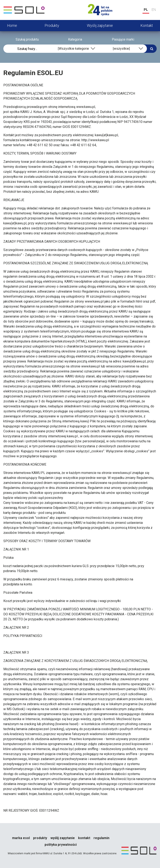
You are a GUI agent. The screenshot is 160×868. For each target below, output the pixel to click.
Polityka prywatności (61, 845)
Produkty (52, 25)
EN (154, 10)
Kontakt (147, 25)
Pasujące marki (123, 40)
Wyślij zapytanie (100, 25)
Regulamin (101, 838)
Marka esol (21, 838)
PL (146, 10)
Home (12, 25)
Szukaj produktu (27, 40)
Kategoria (75, 40)
